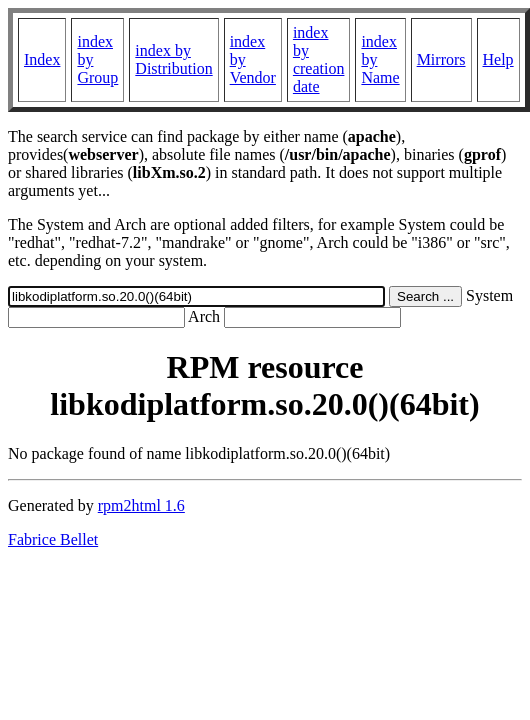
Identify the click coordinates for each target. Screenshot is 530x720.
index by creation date (319, 59)
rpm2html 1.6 (141, 505)
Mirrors (441, 59)
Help (498, 59)
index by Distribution (173, 59)
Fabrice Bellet (53, 539)
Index (42, 59)
